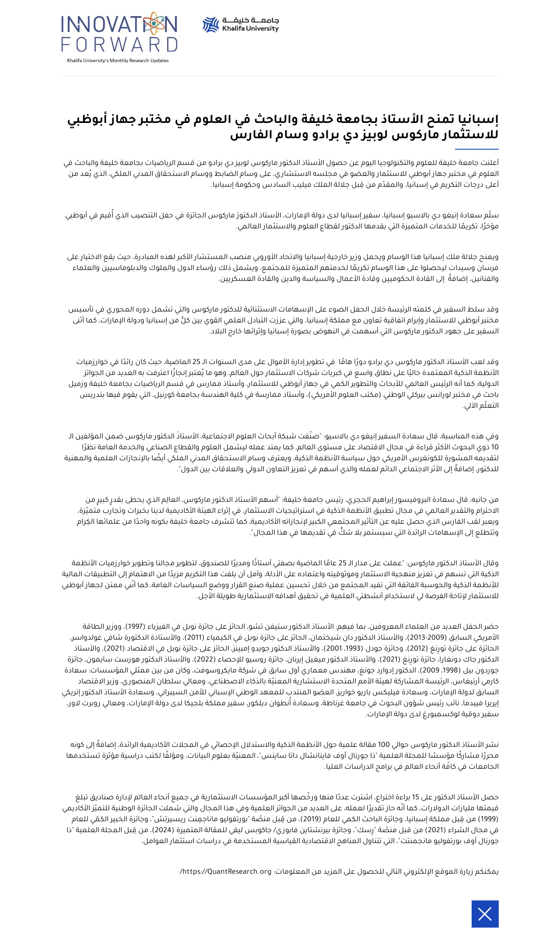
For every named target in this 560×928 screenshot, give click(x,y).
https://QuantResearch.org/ (226, 872)
